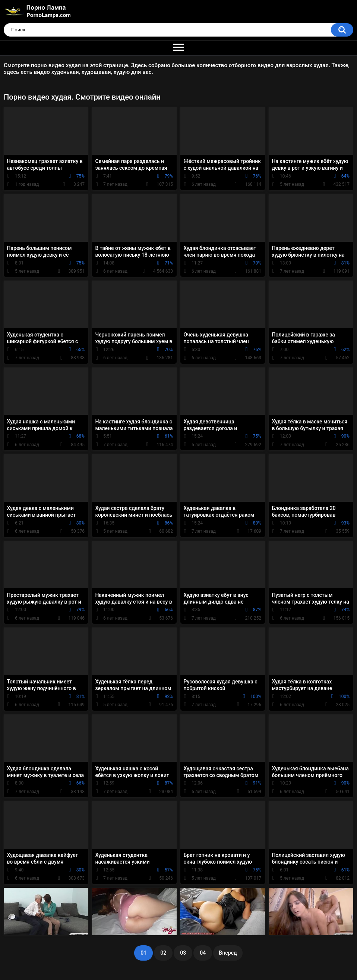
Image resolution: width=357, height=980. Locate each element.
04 (203, 953)
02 (163, 953)
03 (183, 953)
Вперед (228, 953)
